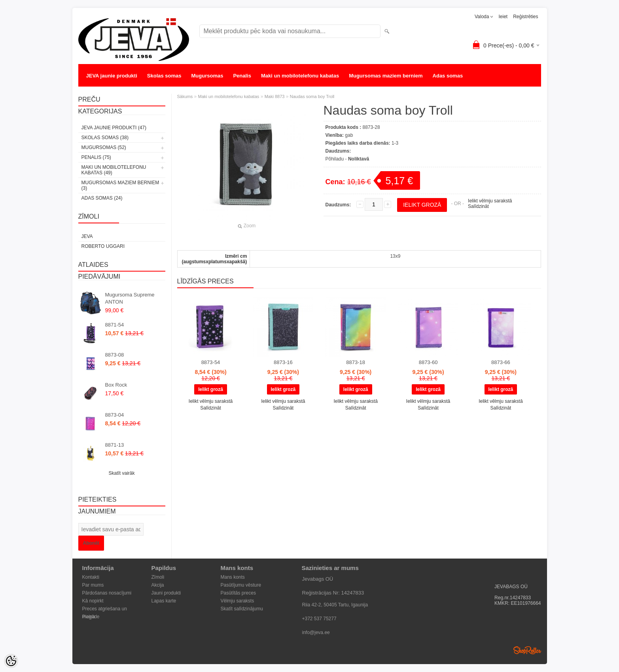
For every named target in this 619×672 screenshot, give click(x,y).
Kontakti (91, 577)
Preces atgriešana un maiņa (105, 609)
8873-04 (115, 415)
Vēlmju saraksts (238, 601)
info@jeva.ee (316, 632)
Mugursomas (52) (104, 147)
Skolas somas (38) (105, 138)
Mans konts (233, 577)
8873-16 (283, 362)
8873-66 (501, 362)
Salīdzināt (478, 206)
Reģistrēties (525, 17)
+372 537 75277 (319, 619)
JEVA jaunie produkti (112, 76)
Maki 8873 (275, 96)
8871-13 (115, 445)
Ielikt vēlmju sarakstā (490, 201)
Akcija (158, 585)
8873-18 (356, 362)
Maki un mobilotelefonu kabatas (300, 76)
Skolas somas (164, 76)
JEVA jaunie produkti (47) (114, 128)
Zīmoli (158, 577)
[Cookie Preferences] (11, 661)
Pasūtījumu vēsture (241, 585)
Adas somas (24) (102, 198)
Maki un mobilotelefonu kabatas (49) (114, 170)
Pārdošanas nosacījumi (107, 593)
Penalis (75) (96, 157)
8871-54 (115, 325)
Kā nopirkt (93, 601)
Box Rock (116, 385)
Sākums (185, 96)
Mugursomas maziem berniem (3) (120, 185)
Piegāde (91, 617)
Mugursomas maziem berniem (386, 76)
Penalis (242, 76)
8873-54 (211, 362)
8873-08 (115, 355)
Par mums (93, 585)
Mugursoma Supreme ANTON (130, 298)
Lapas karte (164, 601)
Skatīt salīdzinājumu (242, 609)
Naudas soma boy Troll (312, 96)
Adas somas (448, 76)
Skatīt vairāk (121, 473)
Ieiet (503, 17)
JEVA (87, 236)
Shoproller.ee (527, 650)
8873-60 (428, 362)
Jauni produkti (166, 593)
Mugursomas (207, 76)
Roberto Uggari (103, 246)
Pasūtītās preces (238, 593)
